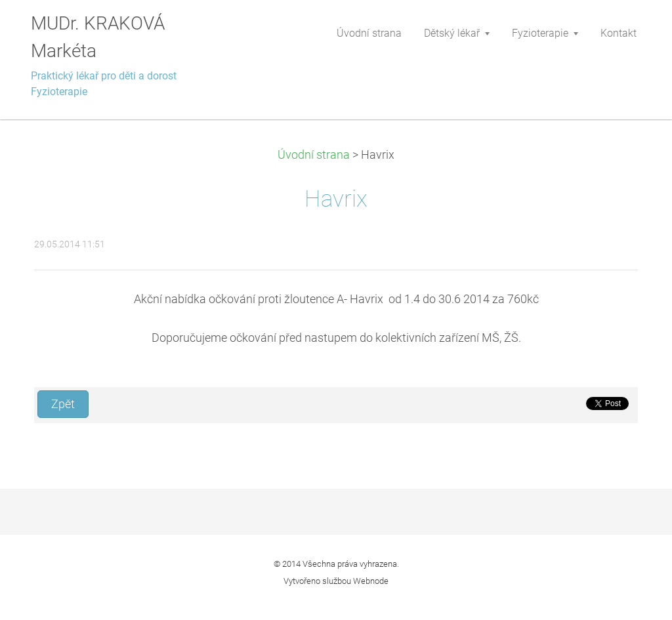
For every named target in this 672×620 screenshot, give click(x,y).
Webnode (371, 581)
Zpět (63, 404)
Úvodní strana (314, 155)
